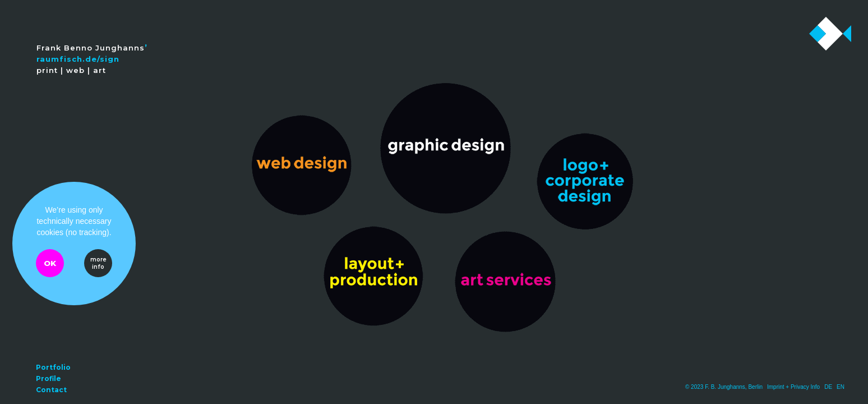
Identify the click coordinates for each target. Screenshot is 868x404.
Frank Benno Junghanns (91, 48)
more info (98, 263)
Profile (49, 378)
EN (841, 387)
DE (828, 387)
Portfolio (53, 367)
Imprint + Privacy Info (793, 387)
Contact (51, 390)
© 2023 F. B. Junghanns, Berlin (724, 387)
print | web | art (71, 70)
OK (50, 263)
